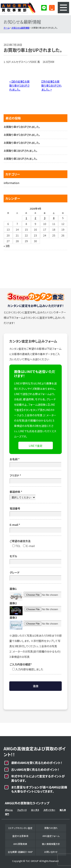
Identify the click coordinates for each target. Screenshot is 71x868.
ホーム (7, 28)
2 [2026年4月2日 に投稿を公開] (35, 218)
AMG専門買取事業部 (18, 8)
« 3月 (7, 246)
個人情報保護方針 (51, 844)
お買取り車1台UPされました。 (21, 151)
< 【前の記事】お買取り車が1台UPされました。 (19, 85)
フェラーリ (22, 810)
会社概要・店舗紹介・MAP (20, 852)
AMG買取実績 (20, 844)
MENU (63, 8)
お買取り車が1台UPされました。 (22, 127)
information (11, 183)
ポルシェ (9, 810)
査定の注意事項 (20, 836)
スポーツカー (49, 810)
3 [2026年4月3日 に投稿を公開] (45, 218)
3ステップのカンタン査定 (20, 828)
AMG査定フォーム (51, 836)
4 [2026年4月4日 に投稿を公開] (54, 218)
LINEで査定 (36, 446)
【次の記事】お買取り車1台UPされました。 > (51, 85)
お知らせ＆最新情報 (20, 28)
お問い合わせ (51, 852)
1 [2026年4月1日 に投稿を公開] (26, 218)
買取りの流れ (51, 828)
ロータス (35, 810)
